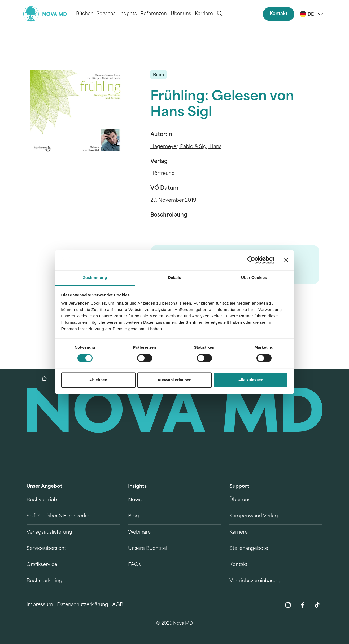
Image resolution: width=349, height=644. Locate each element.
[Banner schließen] (286, 260)
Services (106, 14)
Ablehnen (98, 380)
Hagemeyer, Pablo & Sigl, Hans (186, 147)
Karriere (204, 14)
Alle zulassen (251, 380)
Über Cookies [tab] (254, 278)
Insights (128, 14)
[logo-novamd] (47, 14)
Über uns (181, 14)
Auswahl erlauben (174, 380)
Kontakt (279, 14)
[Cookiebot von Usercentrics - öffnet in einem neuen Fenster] (251, 260)
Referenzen (154, 14)
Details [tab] (174, 278)
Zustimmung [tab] (95, 278)
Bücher (84, 14)
